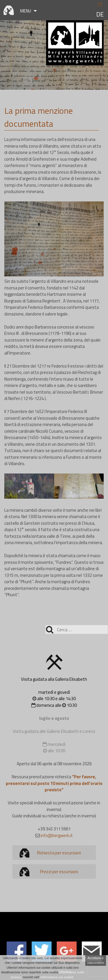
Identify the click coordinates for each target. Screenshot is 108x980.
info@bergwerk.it (57, 835)
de (100, 14)
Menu (26, 11)
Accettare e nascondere (96, 960)
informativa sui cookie (57, 977)
